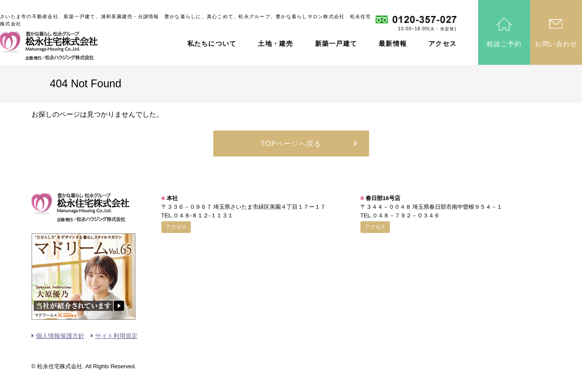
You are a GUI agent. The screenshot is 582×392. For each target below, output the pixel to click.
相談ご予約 (504, 44)
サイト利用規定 (116, 336)
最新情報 (393, 43)
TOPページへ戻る (291, 144)
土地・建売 (275, 43)
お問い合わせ (556, 44)
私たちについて (212, 43)
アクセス (442, 43)
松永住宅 (49, 46)
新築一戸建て (336, 43)
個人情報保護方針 (60, 336)
